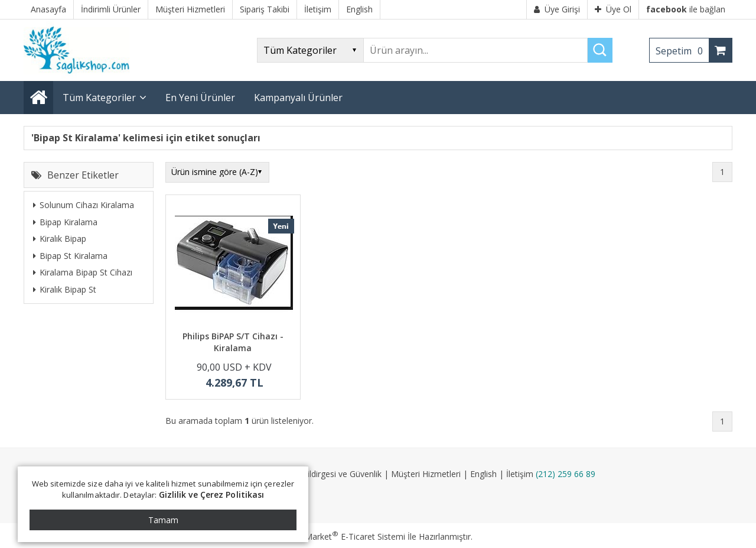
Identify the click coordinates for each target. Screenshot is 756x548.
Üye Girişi (557, 9)
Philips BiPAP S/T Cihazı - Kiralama (233, 342)
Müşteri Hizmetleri (426, 474)
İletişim (520, 474)
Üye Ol (613, 9)
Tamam (163, 520)
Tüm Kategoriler (99, 98)
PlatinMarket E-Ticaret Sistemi (344, 536)
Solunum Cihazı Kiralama (84, 205)
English (483, 474)
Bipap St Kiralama (70, 256)
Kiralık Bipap (60, 239)
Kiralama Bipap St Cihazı (83, 272)
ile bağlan (686, 9)
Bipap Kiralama (65, 222)
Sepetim (682, 51)
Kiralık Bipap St (65, 289)
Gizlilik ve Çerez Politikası (212, 495)
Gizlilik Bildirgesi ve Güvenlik (329, 474)
